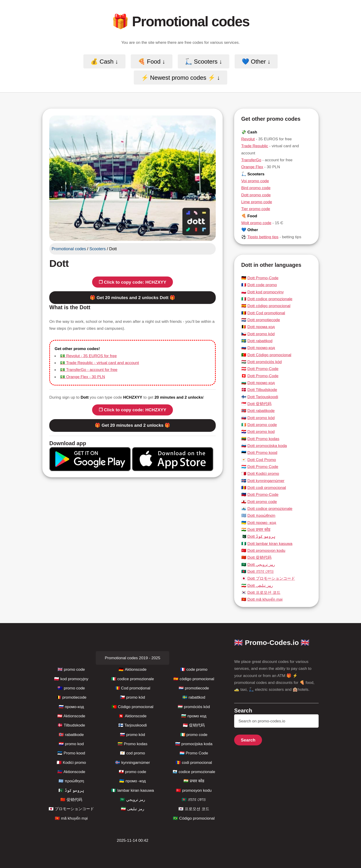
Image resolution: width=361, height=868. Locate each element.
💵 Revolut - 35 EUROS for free (88, 356)
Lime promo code (257, 202)
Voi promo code (255, 181)
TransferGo (251, 160)
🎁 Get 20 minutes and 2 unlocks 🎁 (132, 425)
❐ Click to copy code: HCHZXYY (132, 282)
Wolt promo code (256, 223)
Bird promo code (256, 188)
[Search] (276, 721)
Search (248, 740)
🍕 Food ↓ (152, 61)
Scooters (98, 249)
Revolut (248, 139)
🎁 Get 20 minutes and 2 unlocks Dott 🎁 (132, 298)
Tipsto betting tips (263, 237)
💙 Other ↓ (256, 61)
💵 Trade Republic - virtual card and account (100, 363)
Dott (59, 263)
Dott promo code (256, 195)
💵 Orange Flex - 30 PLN (83, 377)
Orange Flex (252, 167)
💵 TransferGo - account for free (89, 370)
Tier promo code (256, 209)
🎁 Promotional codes (181, 21)
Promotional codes (69, 249)
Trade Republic (255, 146)
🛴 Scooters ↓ (204, 61)
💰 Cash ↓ (104, 61)
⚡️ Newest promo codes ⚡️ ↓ (181, 78)
